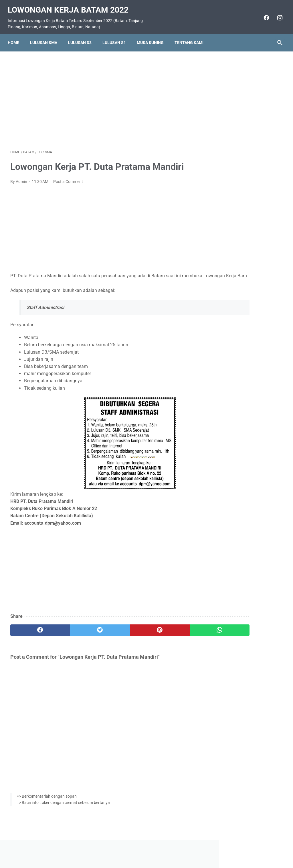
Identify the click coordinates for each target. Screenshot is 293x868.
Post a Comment (68, 178)
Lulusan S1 (117, 36)
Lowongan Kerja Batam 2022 (71, 6)
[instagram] (277, 14)
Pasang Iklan (144, 847)
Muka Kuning (153, 36)
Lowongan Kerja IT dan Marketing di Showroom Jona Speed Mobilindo (247, 252)
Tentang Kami (192, 36)
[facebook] (263, 14)
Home (16, 36)
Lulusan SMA (46, 36)
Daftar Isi (169, 847)
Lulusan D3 (82, 36)
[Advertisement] (101, 95)
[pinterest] (124, 634)
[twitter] (79, 634)
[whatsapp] (169, 634)
